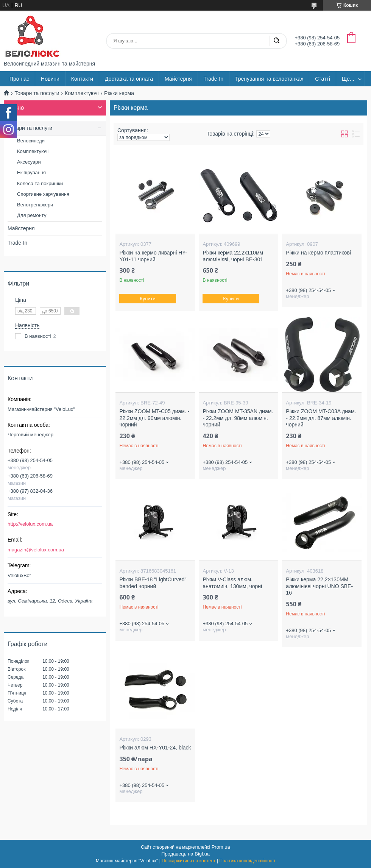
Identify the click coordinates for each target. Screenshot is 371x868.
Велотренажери (35, 205)
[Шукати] (276, 41)
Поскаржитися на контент (189, 861)
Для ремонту (32, 215)
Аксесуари (29, 162)
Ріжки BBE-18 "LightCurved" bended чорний (153, 583)
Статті (323, 79)
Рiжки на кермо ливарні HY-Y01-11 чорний (153, 256)
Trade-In (214, 79)
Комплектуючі (82, 93)
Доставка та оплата (129, 79)
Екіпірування (31, 173)
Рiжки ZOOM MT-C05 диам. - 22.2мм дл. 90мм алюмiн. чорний (154, 418)
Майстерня (178, 79)
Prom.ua (221, 847)
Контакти (82, 79)
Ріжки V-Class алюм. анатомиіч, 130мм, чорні (232, 583)
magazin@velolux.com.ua (36, 550)
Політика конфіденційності (247, 861)
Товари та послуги (37, 93)
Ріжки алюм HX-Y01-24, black (155, 748)
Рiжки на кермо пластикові (318, 253)
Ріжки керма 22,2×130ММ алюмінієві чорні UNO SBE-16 (319, 586)
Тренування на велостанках (269, 79)
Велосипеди (31, 141)
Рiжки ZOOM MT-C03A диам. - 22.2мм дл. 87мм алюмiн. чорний (321, 418)
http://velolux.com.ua (30, 524)
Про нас (19, 79)
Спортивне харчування (43, 194)
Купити (148, 299)
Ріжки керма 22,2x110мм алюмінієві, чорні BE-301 (233, 256)
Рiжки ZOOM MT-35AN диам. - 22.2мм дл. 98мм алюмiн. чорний (238, 418)
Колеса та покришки (40, 183)
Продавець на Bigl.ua (185, 854)
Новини (50, 79)
